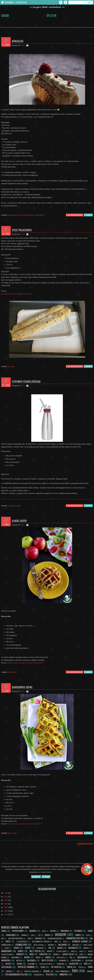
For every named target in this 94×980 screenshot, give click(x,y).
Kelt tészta (35, 951)
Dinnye (78, 935)
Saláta (19, 964)
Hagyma (51, 945)
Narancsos (6, 960)
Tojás (43, 967)
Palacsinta (11, 366)
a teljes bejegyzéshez (75, 215)
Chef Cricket (2, 2)
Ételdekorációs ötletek (16, 974)
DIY (39, 935)
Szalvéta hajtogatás (46, 964)
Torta (69, 967)
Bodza (44, 931)
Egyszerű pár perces (16, 938)
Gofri (9, 672)
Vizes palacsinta (22, 230)
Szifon (19, 506)
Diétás (88, 935)
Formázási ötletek (75, 938)
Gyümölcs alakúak (80, 941)
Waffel (14, 672)
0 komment (88, 215)
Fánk (91, 938)
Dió (2, 938)
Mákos (38, 957)
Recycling (89, 960)
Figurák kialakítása (55, 938)
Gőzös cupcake (39, 945)
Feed (61, 2)
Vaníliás (9, 971)
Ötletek (52, 15)
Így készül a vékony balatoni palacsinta (17, 294)
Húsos (16, 948)
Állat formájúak (61, 971)
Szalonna (31, 964)
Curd (32, 935)
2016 (6, 904)
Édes (25, 215)
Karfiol (86, 948)
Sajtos (8, 964)
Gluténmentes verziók (40, 942)
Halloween (62, 945)
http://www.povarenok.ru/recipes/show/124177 (25, 824)
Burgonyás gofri (22, 687)
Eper (29, 938)
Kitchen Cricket (62, 951)
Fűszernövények (22, 942)
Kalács (60, 948)
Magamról (9, 2)
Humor (7, 948)
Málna (48, 957)
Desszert (20, 215)
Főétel (8, 941)
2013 (6, 914)
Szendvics (61, 964)
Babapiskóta (12, 215)
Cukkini (24, 935)
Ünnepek (63, 974)
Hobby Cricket (88, 945)
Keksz (21, 951)
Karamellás (73, 948)
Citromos (78, 931)
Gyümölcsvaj (6, 945)
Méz (71, 957)
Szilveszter (74, 964)
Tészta (81, 967)
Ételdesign (38, 975)
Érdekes (90, 971)
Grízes (65, 942)
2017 (6, 900)
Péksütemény (76, 960)
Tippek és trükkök (26, 967)
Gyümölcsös (21, 945)
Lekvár (55, 954)
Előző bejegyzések (85, 844)
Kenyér (49, 951)
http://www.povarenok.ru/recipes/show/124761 (25, 663)
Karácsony (6, 951)
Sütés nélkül (40, 215)
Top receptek (56, 967)
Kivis (73, 951)
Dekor (5, 15)
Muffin (27, 957)
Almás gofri (19, 521)
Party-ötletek (47, 960)
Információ (40, 948)
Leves (81, 954)
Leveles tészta (68, 954)
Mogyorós (15, 957)
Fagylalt (38, 938)
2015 (6, 907)
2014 (6, 911)
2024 (6, 893)
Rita (23, 45)
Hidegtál (76, 945)
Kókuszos (18, 41)
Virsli (18, 971)
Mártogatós (61, 958)
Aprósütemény (18, 931)
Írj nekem (46, 877)
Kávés (32, 954)
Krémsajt (20, 954)
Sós (86, 964)
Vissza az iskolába (31, 971)
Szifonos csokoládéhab (26, 381)
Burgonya (65, 931)
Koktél (82, 951)
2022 (6, 897)
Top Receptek (21, 2)
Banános (33, 931)
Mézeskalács (83, 957)
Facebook (65, 2)
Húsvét (28, 948)
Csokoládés (11, 506)
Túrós (90, 967)
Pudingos (63, 960)
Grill (56, 942)
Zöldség (46, 971)
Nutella (19, 960)
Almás (4, 931)
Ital (50, 948)
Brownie (53, 931)
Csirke (90, 931)
